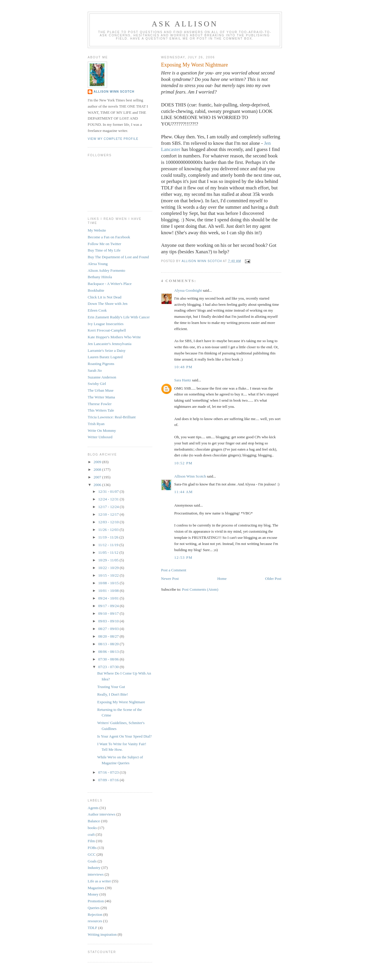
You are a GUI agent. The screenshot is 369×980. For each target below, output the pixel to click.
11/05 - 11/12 (109, 552)
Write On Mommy (102, 430)
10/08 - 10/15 (109, 583)
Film (91, 841)
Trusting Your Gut (111, 687)
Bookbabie (96, 290)
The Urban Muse (101, 390)
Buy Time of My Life (104, 250)
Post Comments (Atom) (200, 589)
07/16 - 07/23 (109, 772)
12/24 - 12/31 (109, 499)
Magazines (96, 888)
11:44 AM (183, 492)
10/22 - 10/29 (109, 568)
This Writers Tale (101, 410)
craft (91, 834)
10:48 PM (183, 367)
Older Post (273, 579)
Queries (94, 908)
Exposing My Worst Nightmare (121, 702)
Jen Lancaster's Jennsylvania (110, 344)
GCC (92, 854)
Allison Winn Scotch (190, 476)
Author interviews (101, 814)
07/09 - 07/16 (109, 780)
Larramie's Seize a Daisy (107, 350)
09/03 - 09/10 (109, 621)
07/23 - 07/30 (109, 667)
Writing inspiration (102, 934)
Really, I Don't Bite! (112, 694)
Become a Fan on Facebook (109, 237)
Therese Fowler (100, 404)
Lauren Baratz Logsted (105, 357)
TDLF (93, 928)
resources (95, 921)
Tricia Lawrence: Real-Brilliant (112, 417)
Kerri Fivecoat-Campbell (107, 330)
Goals (92, 861)
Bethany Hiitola (100, 277)
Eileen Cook (97, 310)
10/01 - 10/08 (109, 591)
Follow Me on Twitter (104, 244)
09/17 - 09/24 (109, 606)
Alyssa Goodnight (188, 290)
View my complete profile (113, 139)
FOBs (92, 848)
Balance (94, 821)
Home (222, 579)
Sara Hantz (183, 380)
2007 (98, 477)
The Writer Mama (101, 397)
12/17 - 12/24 (109, 507)
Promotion (96, 901)
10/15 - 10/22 (109, 575)
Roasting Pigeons (101, 364)
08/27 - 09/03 (109, 629)
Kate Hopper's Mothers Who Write (114, 337)
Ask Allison (185, 24)
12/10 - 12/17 (109, 514)
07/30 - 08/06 (109, 659)
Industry (94, 868)
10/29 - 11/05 (109, 560)
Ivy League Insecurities (106, 324)
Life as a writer (99, 881)
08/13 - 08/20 (109, 644)
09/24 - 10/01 (109, 598)
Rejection (95, 914)
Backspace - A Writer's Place (110, 284)
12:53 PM (183, 557)
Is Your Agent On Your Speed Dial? (124, 736)
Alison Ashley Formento (106, 270)
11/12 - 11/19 (109, 545)
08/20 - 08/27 (109, 636)
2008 (98, 469)
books (92, 828)
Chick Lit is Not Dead (105, 297)
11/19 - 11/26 (109, 537)
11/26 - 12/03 (109, 530)
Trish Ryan (96, 424)
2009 (98, 462)
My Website (97, 230)
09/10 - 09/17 (109, 613)
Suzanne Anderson (102, 377)
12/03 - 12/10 (109, 522)
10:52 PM (183, 463)
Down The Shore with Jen (108, 304)
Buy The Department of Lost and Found (118, 257)
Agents (93, 808)
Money (93, 894)
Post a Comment (174, 570)
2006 (98, 485)
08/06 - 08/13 (109, 652)
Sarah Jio (95, 370)
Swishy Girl (97, 384)
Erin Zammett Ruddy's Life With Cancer (119, 317)
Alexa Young (98, 264)
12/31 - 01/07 (109, 491)
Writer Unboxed (100, 437)
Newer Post (170, 579)
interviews (96, 874)
